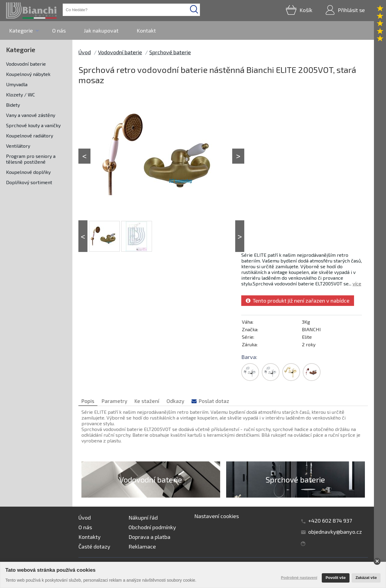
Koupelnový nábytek (28, 74)
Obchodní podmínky (152, 527)
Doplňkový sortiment (29, 182)
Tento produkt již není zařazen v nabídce (298, 300)
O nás (59, 30)
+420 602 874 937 (330, 520)
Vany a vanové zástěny (31, 115)
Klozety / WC (21, 94)
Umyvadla (17, 84)
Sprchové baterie (170, 52)
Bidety (13, 105)
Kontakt (146, 30)
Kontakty (90, 537)
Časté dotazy (94, 546)
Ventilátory (18, 146)
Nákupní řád (143, 517)
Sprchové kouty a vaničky (33, 125)
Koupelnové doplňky (28, 172)
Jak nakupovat (101, 30)
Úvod (85, 52)
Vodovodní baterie (26, 64)
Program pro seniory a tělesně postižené (31, 159)
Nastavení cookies (217, 516)
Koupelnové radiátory (30, 135)
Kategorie (21, 30)
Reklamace (142, 546)
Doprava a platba (149, 537)
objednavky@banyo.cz (335, 532)
